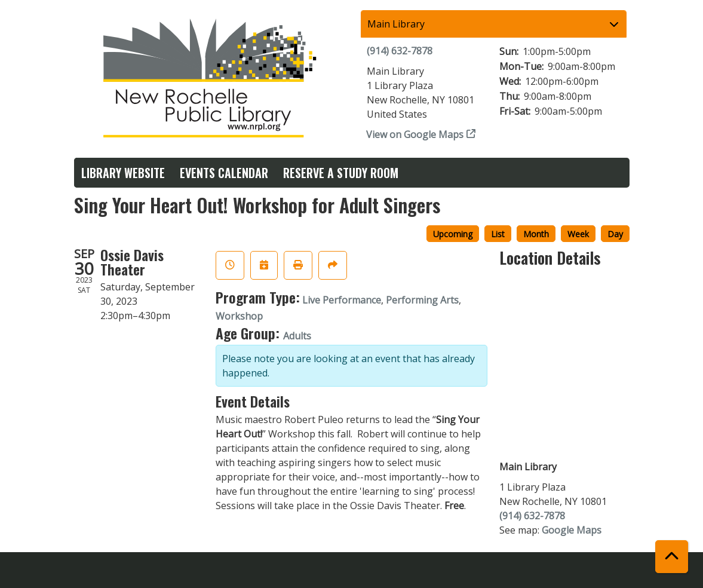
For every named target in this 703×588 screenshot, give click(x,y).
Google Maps (572, 530)
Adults (297, 336)
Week (578, 234)
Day (615, 234)
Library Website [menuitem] (123, 173)
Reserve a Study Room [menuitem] (341, 173)
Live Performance (342, 300)
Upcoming (453, 234)
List (498, 234)
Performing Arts (422, 300)
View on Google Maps (415, 134)
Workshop (239, 316)
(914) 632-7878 (400, 51)
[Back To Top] (672, 557)
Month (536, 234)
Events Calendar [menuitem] (224, 173)
